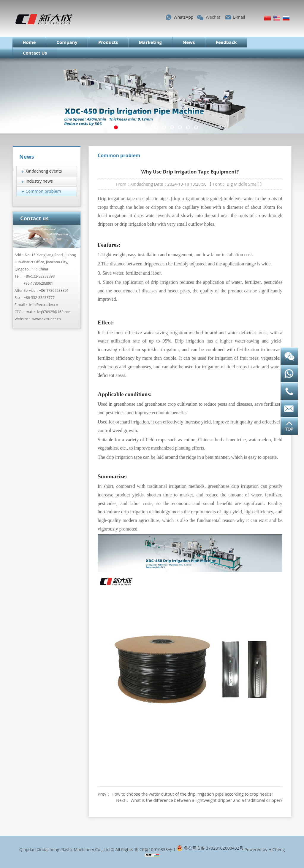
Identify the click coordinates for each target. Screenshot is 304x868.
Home (29, 42)
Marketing (150, 42)
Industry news (39, 181)
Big (230, 184)
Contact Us (35, 53)
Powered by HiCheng (265, 849)
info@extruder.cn (43, 305)
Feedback (226, 42)
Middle (241, 184)
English (277, 18)
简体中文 (267, 18)
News (189, 42)
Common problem (43, 191)
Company (67, 42)
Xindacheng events (44, 171)
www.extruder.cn (47, 319)
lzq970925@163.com (54, 312)
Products (108, 42)
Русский (286, 18)
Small (254, 184)
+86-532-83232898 (39, 276)
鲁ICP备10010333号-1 (155, 849)
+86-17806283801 (38, 283)
